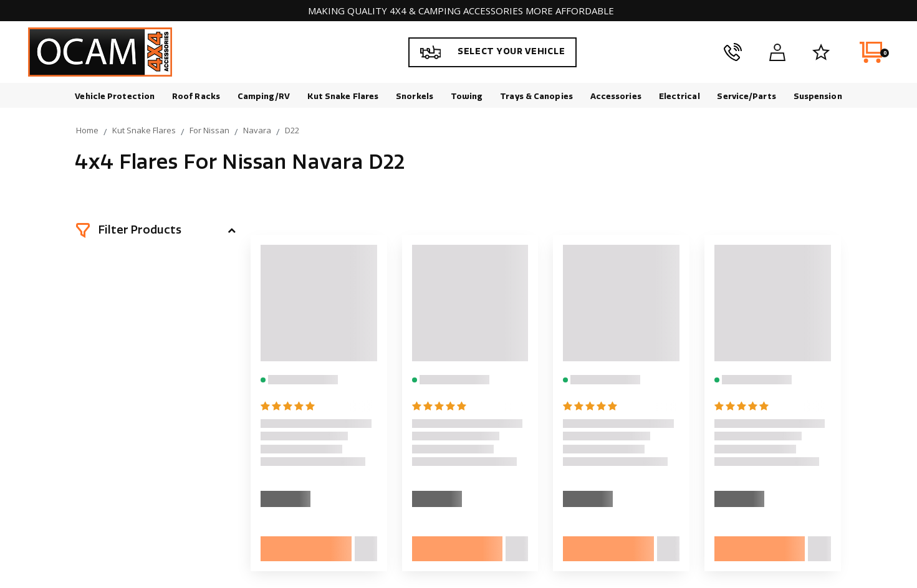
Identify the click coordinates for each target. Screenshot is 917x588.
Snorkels (415, 96)
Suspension (818, 96)
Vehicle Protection (115, 96)
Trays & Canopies (536, 96)
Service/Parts (746, 96)
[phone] (733, 52)
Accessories (616, 96)
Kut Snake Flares (343, 96)
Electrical (679, 96)
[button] (156, 230)
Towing (467, 96)
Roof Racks (196, 96)
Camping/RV (264, 96)
